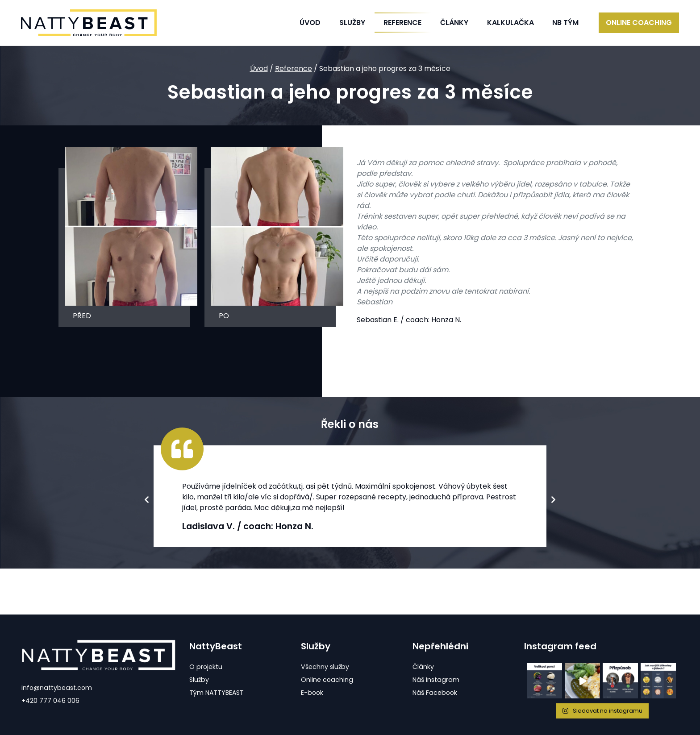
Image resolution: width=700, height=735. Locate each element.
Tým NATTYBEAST (217, 693)
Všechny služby (326, 667)
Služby (199, 680)
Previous (146, 501)
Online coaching (639, 23)
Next (554, 501)
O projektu (206, 667)
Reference (294, 69)
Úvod (310, 23)
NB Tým (565, 23)
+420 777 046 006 (50, 701)
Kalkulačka (510, 23)
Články (454, 23)
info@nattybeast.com (57, 688)
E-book (312, 693)
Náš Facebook (436, 693)
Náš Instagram (437, 680)
